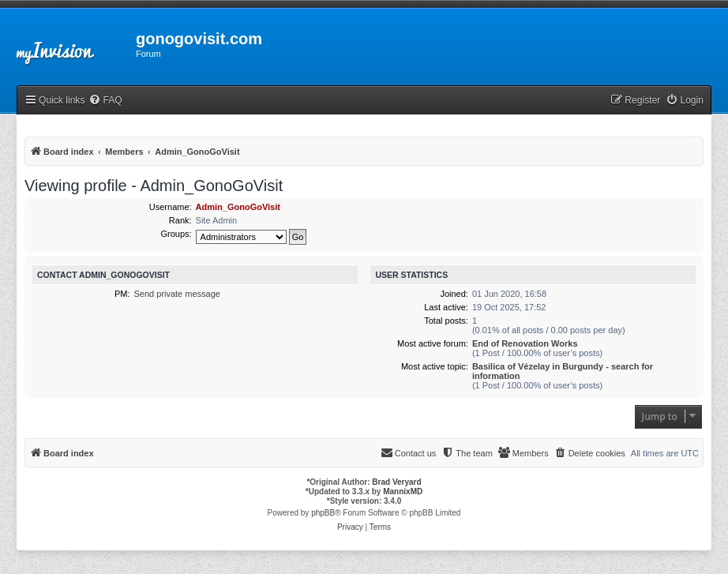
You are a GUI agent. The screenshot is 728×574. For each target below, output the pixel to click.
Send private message (176, 294)
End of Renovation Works (525, 343)
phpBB (323, 513)
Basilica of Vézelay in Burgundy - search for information (563, 371)
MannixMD (403, 491)
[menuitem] (105, 101)
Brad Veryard (396, 482)
